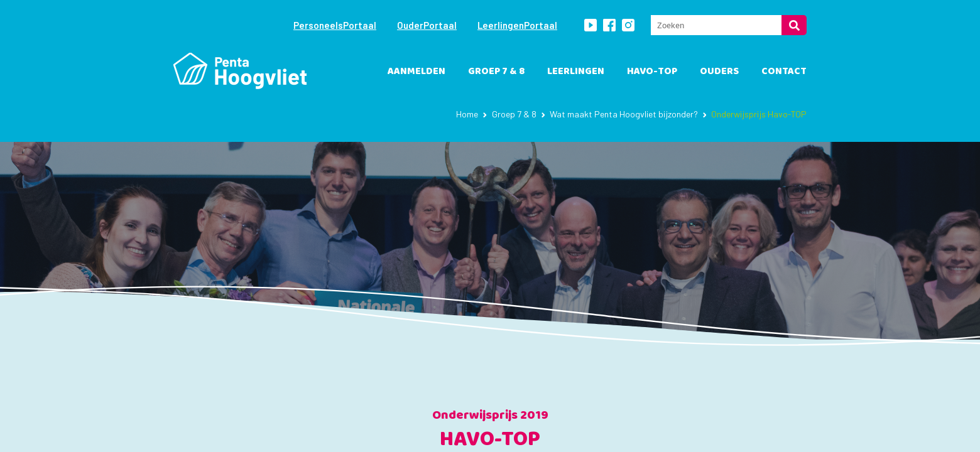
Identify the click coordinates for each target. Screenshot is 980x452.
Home (467, 114)
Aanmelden (416, 71)
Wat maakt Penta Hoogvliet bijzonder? (624, 114)
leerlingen (576, 71)
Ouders (719, 71)
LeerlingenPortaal (517, 25)
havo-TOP (652, 71)
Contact (784, 71)
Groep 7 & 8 (496, 71)
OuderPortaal (427, 25)
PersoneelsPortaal (335, 25)
